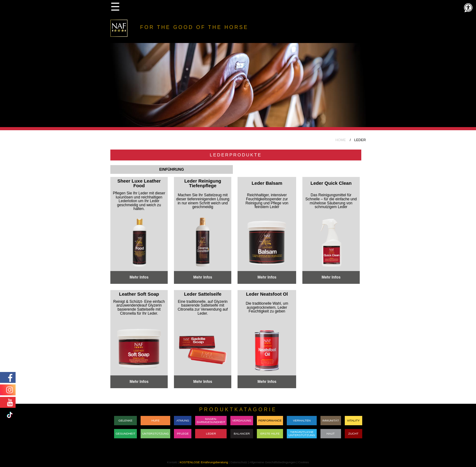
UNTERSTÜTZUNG (155, 434)
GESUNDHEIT (125, 434)
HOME (341, 140)
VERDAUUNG (242, 420)
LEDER (211, 434)
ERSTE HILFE (270, 434)
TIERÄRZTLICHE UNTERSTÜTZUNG (302, 434)
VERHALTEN (302, 420)
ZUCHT (353, 434)
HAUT (331, 434)
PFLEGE (183, 434)
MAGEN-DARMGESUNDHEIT (211, 420)
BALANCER (242, 434)
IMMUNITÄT (331, 420)
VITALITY (353, 420)
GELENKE (125, 420)
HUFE (156, 420)
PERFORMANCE (270, 420)
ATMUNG (183, 420)
